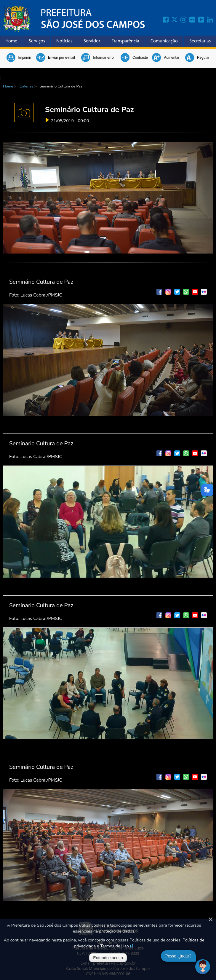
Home (11, 41)
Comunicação (164, 41)
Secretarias (200, 41)
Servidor (92, 41)
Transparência (125, 41)
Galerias (27, 86)
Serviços (37, 41)
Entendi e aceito (108, 958)
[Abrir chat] (203, 967)
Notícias (64, 41)
